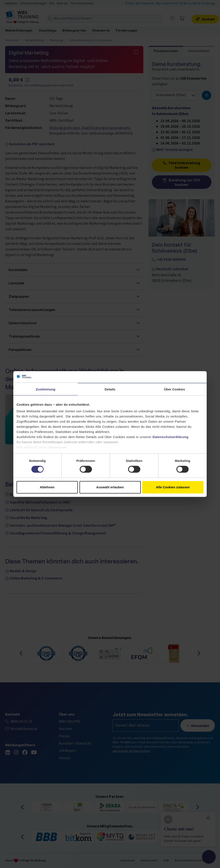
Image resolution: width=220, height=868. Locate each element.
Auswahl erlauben (110, 487)
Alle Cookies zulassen (173, 487)
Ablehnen (47, 487)
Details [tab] (110, 389)
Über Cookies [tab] (174, 389)
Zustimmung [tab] (46, 389)
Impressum (57, 447)
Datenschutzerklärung (171, 437)
